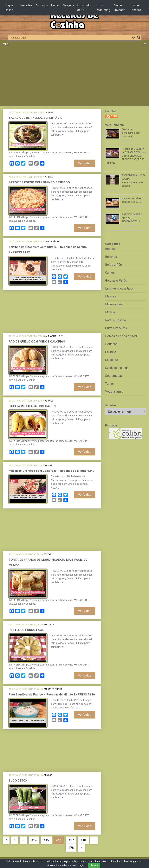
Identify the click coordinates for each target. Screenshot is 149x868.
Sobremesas (114, 376)
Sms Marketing (103, 8)
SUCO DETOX (18, 781)
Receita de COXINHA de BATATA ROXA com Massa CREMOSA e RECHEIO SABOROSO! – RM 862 (126, 156)
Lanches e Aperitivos (120, 288)
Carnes (110, 273)
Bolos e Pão (113, 265)
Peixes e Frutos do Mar (121, 336)
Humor (55, 5)
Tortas (47, 554)
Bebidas (48, 775)
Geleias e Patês (116, 281)
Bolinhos (49, 625)
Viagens (69, 5)
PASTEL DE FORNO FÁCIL (27, 630)
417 (71, 840)
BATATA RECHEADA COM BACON (32, 406)
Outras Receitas (116, 328)
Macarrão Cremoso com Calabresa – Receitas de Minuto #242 (52, 471)
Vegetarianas (114, 392)
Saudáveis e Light (53, 336)
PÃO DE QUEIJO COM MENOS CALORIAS (37, 342)
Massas (48, 465)
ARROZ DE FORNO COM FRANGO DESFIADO (39, 182)
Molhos (110, 312)
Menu (7, 44)
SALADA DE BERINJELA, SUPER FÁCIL (35, 118)
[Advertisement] (74, 77)
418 (83, 840)
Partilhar (111, 111)
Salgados (112, 360)
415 (46, 840)
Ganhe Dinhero (136, 8)
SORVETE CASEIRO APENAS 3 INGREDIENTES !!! (132, 218)
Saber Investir (119, 8)
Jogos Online (9, 8)
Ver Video (85, 163)
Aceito (94, 865)
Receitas (26, 5)
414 (34, 840)
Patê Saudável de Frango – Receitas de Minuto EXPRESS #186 (52, 695)
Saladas (49, 112)
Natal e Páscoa (52, 242)
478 (71, 848)
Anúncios (42, 5)
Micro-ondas (114, 304)
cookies (33, 861)
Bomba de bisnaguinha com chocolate (131, 133)
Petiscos (49, 177)
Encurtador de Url (84, 8)
